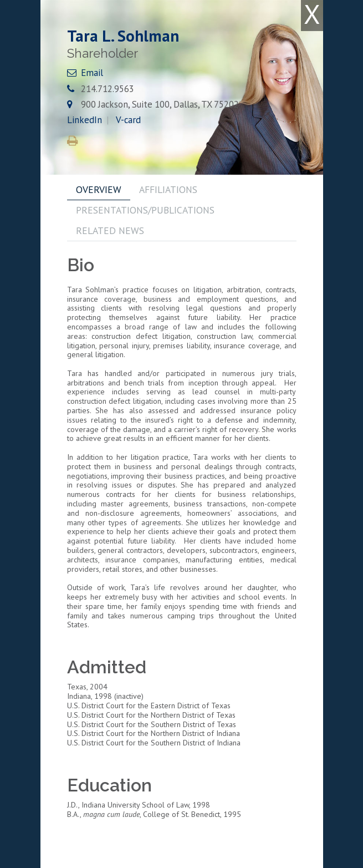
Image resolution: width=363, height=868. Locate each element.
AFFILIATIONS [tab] (168, 189)
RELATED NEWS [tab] (110, 230)
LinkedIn (85, 120)
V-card (128, 120)
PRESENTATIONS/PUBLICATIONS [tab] (145, 210)
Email (92, 73)
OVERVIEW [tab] (99, 189)
